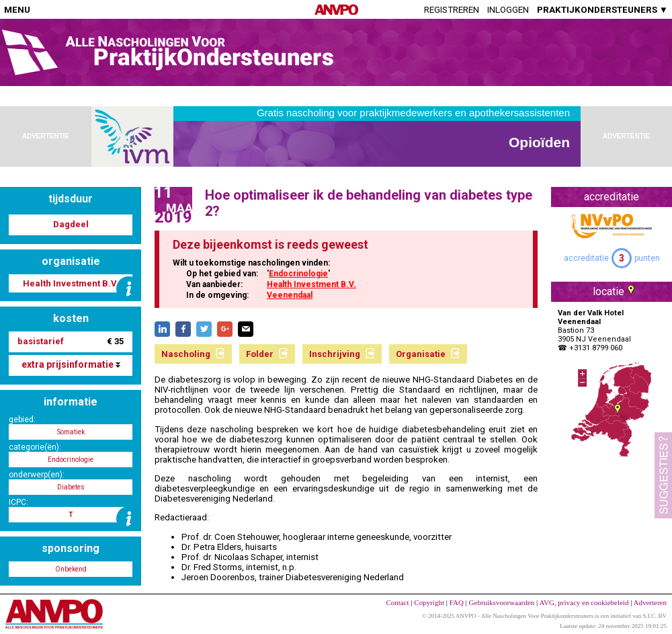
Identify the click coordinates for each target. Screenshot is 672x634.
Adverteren (650, 602)
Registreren (452, 10)
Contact (397, 602)
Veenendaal (290, 295)
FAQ (457, 602)
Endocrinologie (298, 274)
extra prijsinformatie (71, 364)
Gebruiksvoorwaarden (502, 602)
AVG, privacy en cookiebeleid (584, 602)
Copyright (429, 602)
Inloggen (508, 10)
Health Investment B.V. (311, 284)
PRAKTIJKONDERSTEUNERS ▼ (602, 10)
